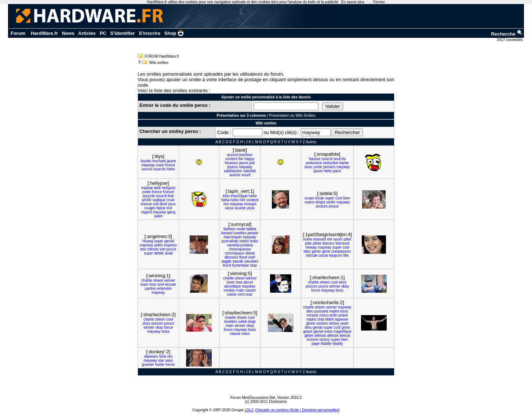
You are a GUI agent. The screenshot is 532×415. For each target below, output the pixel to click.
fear (171, 196)
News (68, 33)
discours (231, 257)
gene (326, 251)
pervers (329, 167)
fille (346, 255)
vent (241, 294)
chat (321, 319)
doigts (320, 202)
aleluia (345, 335)
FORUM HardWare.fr (162, 56)
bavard (227, 233)
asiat (169, 253)
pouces (322, 206)
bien (347, 198)
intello (244, 241)
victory (334, 323)
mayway (148, 165)
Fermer (379, 2)
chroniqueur (235, 253)
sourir (338, 239)
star (161, 360)
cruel (171, 200)
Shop (174, 33)
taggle (227, 261)
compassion (341, 251)
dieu (310, 311)
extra (328, 331)
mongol (250, 204)
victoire (322, 323)
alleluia (320, 335)
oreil (161, 284)
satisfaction (233, 171)
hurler (160, 365)
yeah (345, 323)
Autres (311, 142)
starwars (151, 356)
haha (225, 200)
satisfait (249, 171)
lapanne (342, 319)
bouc (309, 167)
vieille (331, 202)
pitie (308, 243)
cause (323, 255)
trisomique (239, 196)
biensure (343, 243)
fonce (316, 290)
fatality (338, 344)
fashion (229, 229)
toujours (336, 255)
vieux (229, 208)
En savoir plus (353, 2)
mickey (229, 290)
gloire (310, 323)
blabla (252, 229)
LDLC (249, 410)
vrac (249, 294)
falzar (161, 208)
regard (147, 212)
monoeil (319, 239)
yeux (172, 204)
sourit (246, 175)
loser (145, 284)
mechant (159, 161)
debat (250, 253)
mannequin (232, 237)
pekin (158, 245)
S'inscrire (150, 33)
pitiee (317, 243)
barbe (344, 163)
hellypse (169, 188)
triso (226, 196)
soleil (242, 322)
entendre (165, 288)
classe (235, 334)
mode (241, 229)
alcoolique (232, 286)
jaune (171, 161)
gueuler (148, 365)
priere (343, 315)
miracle (313, 315)
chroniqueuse (240, 249)
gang (171, 212)
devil (163, 204)
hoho (234, 200)
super (330, 198)
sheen (158, 280)
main (240, 290)
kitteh (329, 319)
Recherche (507, 34)
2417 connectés (510, 40)
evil (156, 204)
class (246, 334)
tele (143, 249)
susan (309, 198)
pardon (151, 288)
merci (324, 315)
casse (232, 294)
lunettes (240, 233)
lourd (227, 265)
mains (309, 202)
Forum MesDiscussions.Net (253, 398)
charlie (147, 280)
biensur (329, 243)
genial (169, 241)
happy (249, 159)
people (253, 233)
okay (345, 286)
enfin (334, 315)
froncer (169, 192)
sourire (235, 175)
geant (308, 331)
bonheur (246, 155)
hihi (243, 200)
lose (153, 284)
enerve (146, 204)
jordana (247, 245)
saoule (238, 261)
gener (316, 251)
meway (311, 247)
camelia (233, 245)
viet (163, 249)
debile (159, 253)
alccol (248, 282)
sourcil (147, 169)
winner (170, 280)
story (343, 282)
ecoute (171, 284)
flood (243, 257)
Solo (163, 356)
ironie (307, 239)
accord (233, 155)
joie (252, 163)
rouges (150, 208)
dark (157, 188)
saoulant (251, 261)
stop (253, 265)
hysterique (240, 265)
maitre (334, 311)
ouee (160, 165)
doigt (252, 322)
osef (252, 257)
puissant (321, 311)
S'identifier (123, 33)
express (170, 245)
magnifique (342, 331)
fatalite (326, 344)
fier (241, 159)
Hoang (148, 241)
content (231, 159)
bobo (254, 241)
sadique (159, 200)
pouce (334, 206)
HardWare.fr (44, 33)
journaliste (230, 241)
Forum (18, 33)
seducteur (314, 163)
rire (226, 204)
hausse (315, 159)
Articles (87, 33)
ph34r (147, 200)
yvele (318, 167)
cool (339, 198)
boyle (320, 198)
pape (316, 344)
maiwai (147, 188)
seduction (331, 163)
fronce (170, 165)
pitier (347, 239)
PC (103, 33)
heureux (232, 163)
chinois (153, 249)
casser (250, 290)
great (346, 327)
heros (170, 365)
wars (169, 360)
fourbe (146, 161)
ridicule (311, 255)
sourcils (160, 169)
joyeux (232, 167)
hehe (171, 169)
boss (340, 290)
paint (337, 171)
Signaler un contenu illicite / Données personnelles (297, 410)
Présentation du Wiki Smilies (292, 116)
